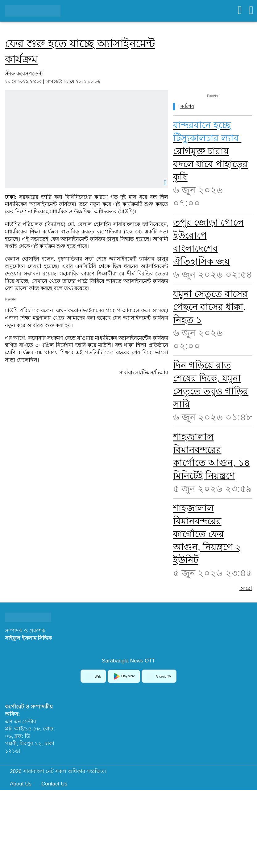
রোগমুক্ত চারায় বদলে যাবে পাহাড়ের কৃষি (211, 151)
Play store (124, 676)
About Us (21, 784)
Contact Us (54, 784)
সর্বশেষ (187, 106)
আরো (246, 588)
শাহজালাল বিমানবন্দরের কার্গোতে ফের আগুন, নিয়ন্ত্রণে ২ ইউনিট (207, 534)
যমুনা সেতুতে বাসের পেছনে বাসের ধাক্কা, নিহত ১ (211, 307)
